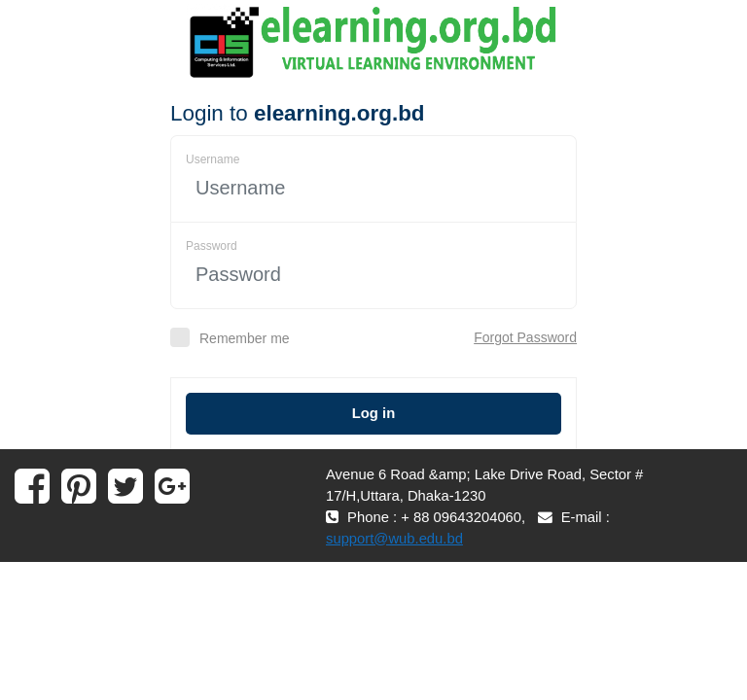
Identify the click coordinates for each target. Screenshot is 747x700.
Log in (373, 413)
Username (213, 159)
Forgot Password (525, 337)
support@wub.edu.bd (394, 539)
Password (212, 246)
